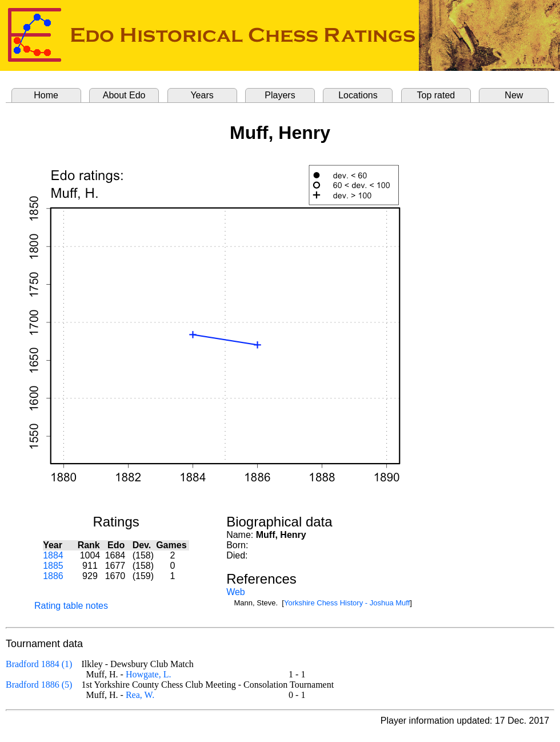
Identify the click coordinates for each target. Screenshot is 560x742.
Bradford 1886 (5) (39, 685)
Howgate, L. (149, 674)
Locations (358, 95)
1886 (53, 576)
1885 (53, 566)
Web (236, 592)
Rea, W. (140, 695)
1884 (53, 555)
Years (202, 95)
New (514, 95)
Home (46, 95)
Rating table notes (71, 606)
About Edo (124, 95)
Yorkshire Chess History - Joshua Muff (347, 603)
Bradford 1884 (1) (39, 664)
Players (280, 95)
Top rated (436, 95)
